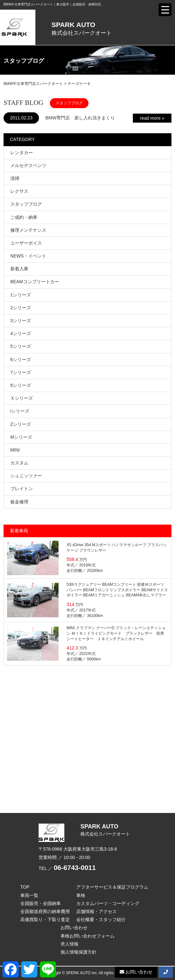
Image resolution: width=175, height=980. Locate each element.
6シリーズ (21, 359)
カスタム (19, 463)
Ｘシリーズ (22, 398)
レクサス (19, 191)
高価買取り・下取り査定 (45, 919)
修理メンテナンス (28, 230)
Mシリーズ (21, 437)
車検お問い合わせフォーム (87, 936)
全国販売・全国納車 (41, 903)
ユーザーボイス (26, 243)
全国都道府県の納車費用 (45, 911)
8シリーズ (21, 385)
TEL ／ (67, 868)
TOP (25, 887)
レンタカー (22, 153)
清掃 (15, 178)
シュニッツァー (26, 476)
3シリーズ (21, 321)
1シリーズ (21, 295)
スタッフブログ (26, 204)
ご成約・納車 (24, 217)
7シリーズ (21, 372)
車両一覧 (29, 895)
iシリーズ (20, 411)
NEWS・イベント (28, 256)
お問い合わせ (74, 928)
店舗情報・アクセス (97, 911)
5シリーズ (21, 346)
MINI (15, 450)
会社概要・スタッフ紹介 (101, 919)
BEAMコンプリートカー (35, 282)
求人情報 (69, 944)
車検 (81, 895)
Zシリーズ (21, 424)
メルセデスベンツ (28, 165)
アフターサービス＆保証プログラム (112, 887)
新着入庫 (19, 269)
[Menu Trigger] (165, 10)
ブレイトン (22, 489)
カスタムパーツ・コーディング (108, 903)
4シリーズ (21, 333)
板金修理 (19, 502)
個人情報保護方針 (78, 952)
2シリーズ (21, 308)
